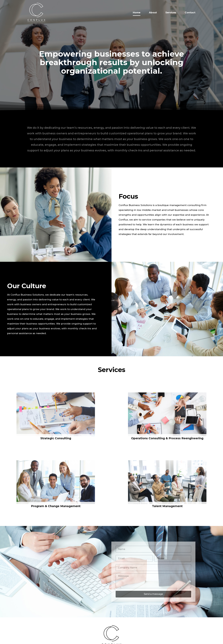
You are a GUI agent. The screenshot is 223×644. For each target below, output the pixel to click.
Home (137, 12)
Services (171, 12)
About (153, 12)
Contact (190, 12)
